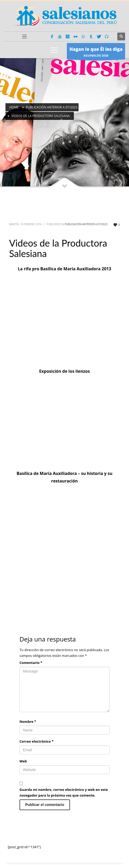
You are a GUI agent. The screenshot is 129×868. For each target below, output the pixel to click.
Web (23, 761)
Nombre (28, 722)
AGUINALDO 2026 (96, 53)
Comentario (31, 663)
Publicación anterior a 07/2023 (86, 224)
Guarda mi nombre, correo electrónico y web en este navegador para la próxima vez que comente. (64, 792)
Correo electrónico (37, 741)
